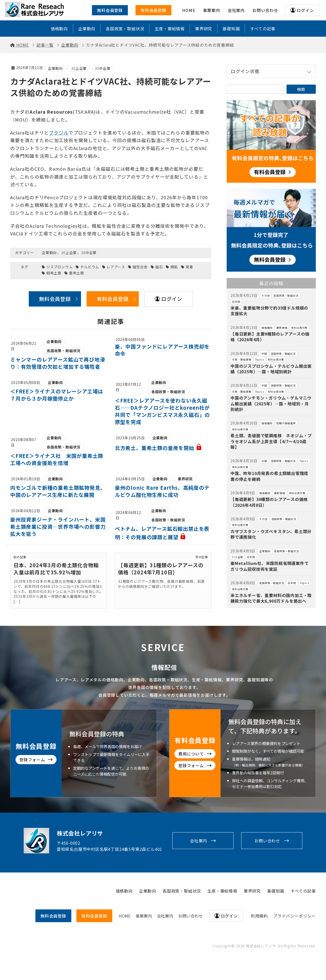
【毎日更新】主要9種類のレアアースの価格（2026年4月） (270, 337)
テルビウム (90, 267)
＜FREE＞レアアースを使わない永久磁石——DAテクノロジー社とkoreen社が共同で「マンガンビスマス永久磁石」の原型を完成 (162, 411)
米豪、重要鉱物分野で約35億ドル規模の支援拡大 (269, 311)
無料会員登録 (110, 10)
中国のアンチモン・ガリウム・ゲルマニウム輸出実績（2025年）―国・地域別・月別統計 (271, 403)
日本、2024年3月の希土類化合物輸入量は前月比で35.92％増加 (56, 569)
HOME (125, 916)
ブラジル (59, 133)
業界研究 (204, 29)
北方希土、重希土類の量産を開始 (158, 448)
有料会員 (94, 916)
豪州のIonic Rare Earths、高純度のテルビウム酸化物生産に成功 (162, 491)
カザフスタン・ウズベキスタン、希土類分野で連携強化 (271, 534)
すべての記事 (263, 29)
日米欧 (236, 302)
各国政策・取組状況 (125, 29)
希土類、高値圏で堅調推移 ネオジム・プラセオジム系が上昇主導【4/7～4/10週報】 (271, 441)
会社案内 (199, 841)
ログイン (305, 10)
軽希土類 (54, 273)
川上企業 (79, 68)
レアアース (116, 267)
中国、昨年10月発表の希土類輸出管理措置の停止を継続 (269, 476)
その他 (266, 295)
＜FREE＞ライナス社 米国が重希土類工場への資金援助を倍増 (57, 459)
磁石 (159, 267)
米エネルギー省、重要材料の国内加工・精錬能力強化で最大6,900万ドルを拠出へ (271, 598)
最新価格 (282, 328)
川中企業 (103, 68)
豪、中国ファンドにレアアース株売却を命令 (162, 350)
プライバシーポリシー (294, 916)
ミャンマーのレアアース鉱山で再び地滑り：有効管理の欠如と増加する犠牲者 (58, 363)
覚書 (189, 267)
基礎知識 (231, 29)
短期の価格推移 (286, 423)
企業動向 (87, 29)
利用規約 (259, 916)
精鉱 (174, 267)
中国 (264, 354)
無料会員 (53, 916)
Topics (260, 359)
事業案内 (144, 916)
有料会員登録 (153, 10)
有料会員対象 (299, 328)
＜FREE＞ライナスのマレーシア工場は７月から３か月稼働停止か (57, 395)
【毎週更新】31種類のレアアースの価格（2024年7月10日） (161, 569)
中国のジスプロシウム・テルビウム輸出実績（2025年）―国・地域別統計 (271, 369)
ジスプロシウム (60, 267)
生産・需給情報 (170, 29)
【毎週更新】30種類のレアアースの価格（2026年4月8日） (269, 502)
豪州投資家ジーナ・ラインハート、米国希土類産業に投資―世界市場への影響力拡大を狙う (58, 527)
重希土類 (77, 273)
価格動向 (59, 29)
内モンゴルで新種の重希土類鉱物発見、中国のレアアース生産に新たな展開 (58, 491)
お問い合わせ (267, 841)
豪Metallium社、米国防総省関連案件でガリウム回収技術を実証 (270, 566)
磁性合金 (140, 267)
